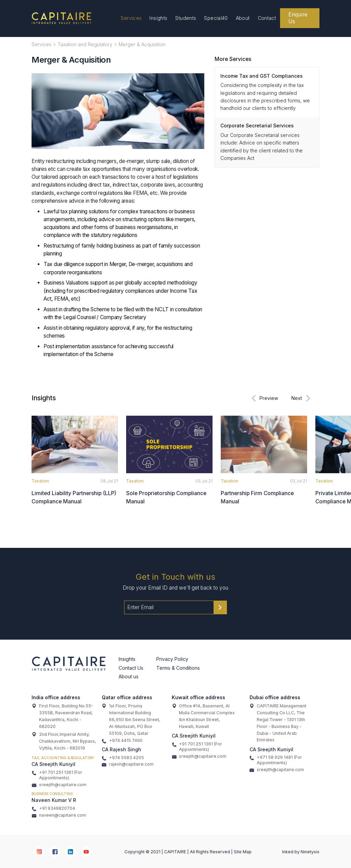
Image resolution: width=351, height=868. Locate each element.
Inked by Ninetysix (301, 852)
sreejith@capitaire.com (59, 785)
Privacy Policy (172, 659)
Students (186, 18)
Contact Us (131, 668)
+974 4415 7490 (122, 741)
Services (131, 18)
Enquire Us (298, 18)
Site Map (243, 852)
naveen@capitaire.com (59, 815)
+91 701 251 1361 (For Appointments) (57, 775)
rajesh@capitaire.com (128, 764)
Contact (267, 18)
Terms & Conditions (178, 668)
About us (129, 677)
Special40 (216, 18)
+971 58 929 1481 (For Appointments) (276, 760)
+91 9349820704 (53, 808)
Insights (158, 18)
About (243, 18)
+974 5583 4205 (123, 758)
